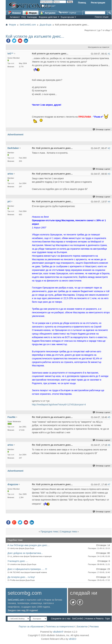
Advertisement (15, 135)
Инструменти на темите (98, 47)
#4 (109, 202)
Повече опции (102, 17)
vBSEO (73, 639)
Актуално (48, 13)
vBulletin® (58, 632)
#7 (109, 485)
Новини (14, 13)
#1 (109, 54)
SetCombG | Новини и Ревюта (88, 619)
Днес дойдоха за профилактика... (25, 553)
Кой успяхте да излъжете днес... (35, 36)
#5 (109, 417)
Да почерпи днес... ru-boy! (21, 577)
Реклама (94, 627)
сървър (67, 13)
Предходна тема (49, 532)
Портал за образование (31, 627)
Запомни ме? (49, 6)
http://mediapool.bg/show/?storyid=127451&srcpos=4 (59, 405)
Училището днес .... (18, 561)
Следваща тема (68, 532)
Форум (31, 13)
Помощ (82, 3)
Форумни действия (48, 17)
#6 (109, 445)
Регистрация (98, 3)
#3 (109, 174)
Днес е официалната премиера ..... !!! (27, 569)
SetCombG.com (28, 25)
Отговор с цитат (102, 129)
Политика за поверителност (60, 627)
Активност (15, 17)
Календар (32, 17)
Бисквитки (82, 627)
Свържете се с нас (61, 619)
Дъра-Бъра (45, 25)
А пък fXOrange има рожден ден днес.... (29, 545)
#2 (109, 148)
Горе (107, 619)
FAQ (24, 17)
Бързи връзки (67, 17)
